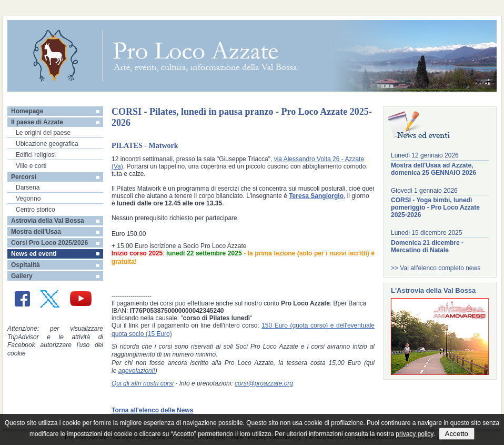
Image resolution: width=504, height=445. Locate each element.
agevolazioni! (137, 371)
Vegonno (28, 199)
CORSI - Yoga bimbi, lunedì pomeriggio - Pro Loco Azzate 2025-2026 (435, 207)
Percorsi (24, 177)
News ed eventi (34, 254)
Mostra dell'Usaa (36, 232)
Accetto (457, 434)
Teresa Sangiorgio (316, 196)
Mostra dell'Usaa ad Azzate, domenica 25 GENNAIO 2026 (434, 169)
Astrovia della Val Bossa (48, 221)
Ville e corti (31, 166)
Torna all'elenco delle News (152, 410)
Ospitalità (26, 265)
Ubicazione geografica (47, 144)
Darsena (28, 187)
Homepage (27, 111)
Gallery (22, 276)
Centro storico (36, 210)
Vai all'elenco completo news (440, 268)
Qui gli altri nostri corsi (143, 383)
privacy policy (414, 434)
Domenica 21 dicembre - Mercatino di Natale (427, 246)
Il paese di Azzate (37, 122)
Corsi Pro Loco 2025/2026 (49, 243)
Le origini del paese (43, 133)
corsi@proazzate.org (264, 383)
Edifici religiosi (36, 155)
